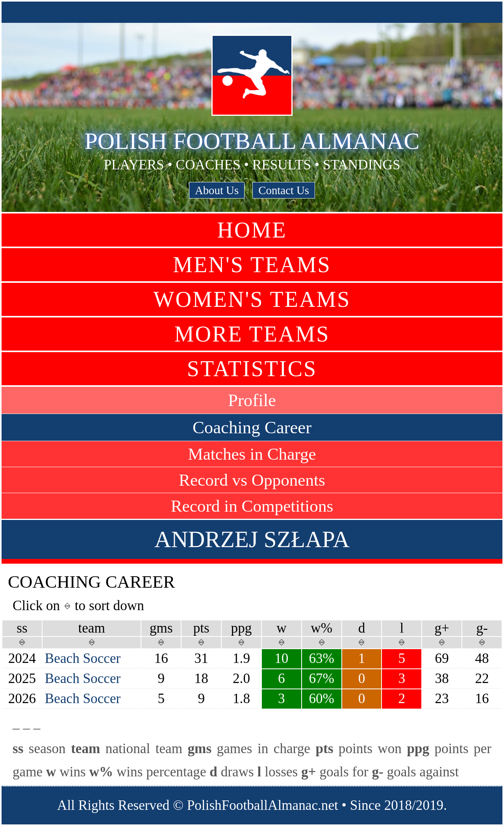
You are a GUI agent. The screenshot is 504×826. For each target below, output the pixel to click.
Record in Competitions (252, 506)
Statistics (252, 369)
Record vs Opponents (252, 480)
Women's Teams (252, 299)
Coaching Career (252, 427)
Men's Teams (252, 265)
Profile (252, 400)
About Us (217, 190)
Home (252, 230)
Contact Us (284, 190)
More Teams (252, 334)
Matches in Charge (252, 454)
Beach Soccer (83, 658)
